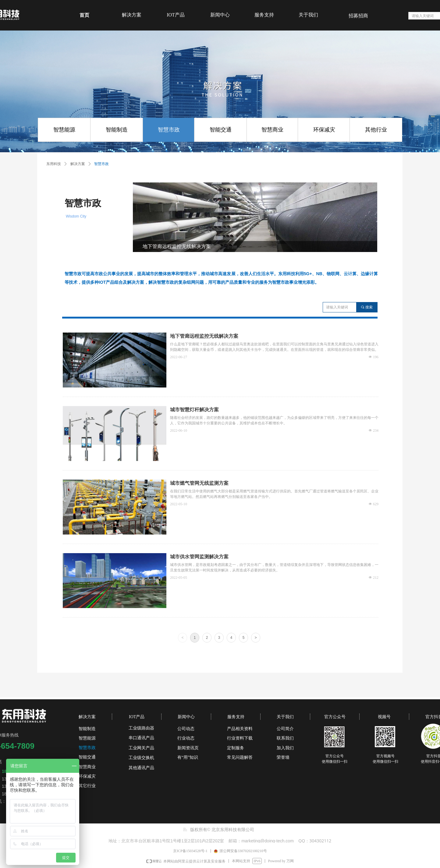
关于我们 (308, 15)
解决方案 (132, 15)
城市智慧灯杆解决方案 (194, 410)
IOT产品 (176, 15)
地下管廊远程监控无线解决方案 (204, 336)
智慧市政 (101, 164)
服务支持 (264, 15)
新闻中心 (220, 15)
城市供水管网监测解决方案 (199, 557)
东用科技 (54, 164)
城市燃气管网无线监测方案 (199, 483)
